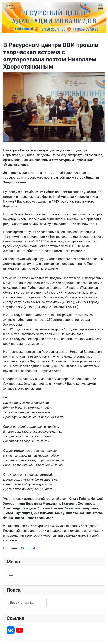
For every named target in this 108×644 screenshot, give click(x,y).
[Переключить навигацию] (11, 574)
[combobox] (27, 603)
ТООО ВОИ (27, 548)
